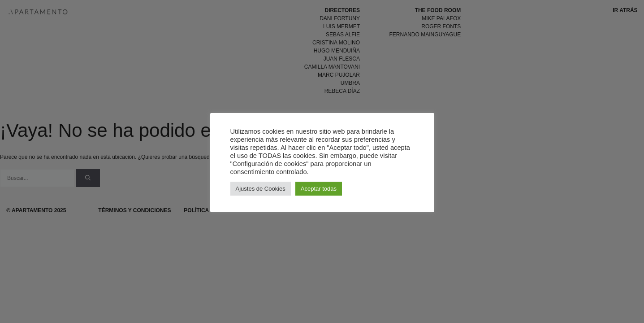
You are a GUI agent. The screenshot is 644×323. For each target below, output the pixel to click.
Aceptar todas (319, 189)
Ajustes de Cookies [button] (261, 189)
